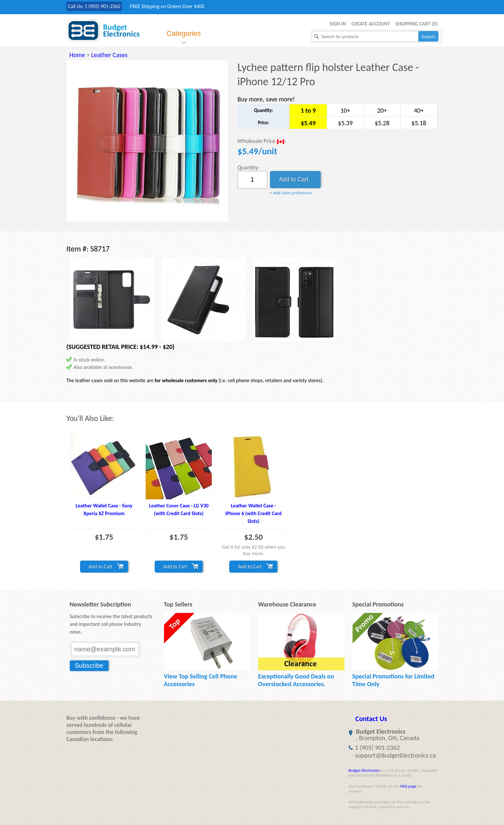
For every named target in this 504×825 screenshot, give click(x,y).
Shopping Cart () (417, 24)
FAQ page (408, 786)
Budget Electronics (365, 770)
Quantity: (249, 168)
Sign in (338, 24)
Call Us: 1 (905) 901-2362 (94, 6)
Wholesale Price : (262, 142)
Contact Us (371, 719)
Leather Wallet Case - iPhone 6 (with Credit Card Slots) (253, 513)
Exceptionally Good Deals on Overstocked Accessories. (296, 680)
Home (77, 55)
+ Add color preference (291, 193)
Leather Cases (109, 55)
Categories (184, 33)
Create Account (371, 24)
